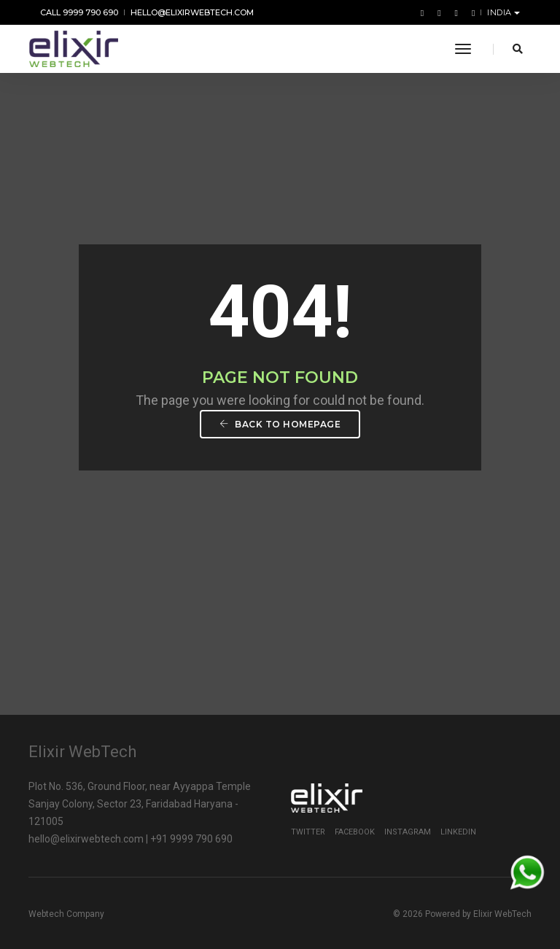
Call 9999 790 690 (79, 12)
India (501, 12)
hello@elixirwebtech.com (192, 12)
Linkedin (458, 832)
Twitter (308, 832)
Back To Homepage (280, 424)
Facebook (355, 832)
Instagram (408, 832)
